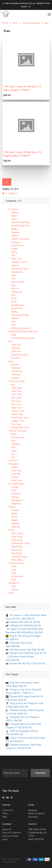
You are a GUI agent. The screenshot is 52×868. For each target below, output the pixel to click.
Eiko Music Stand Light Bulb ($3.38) (25, 650)
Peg (10, 285)
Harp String (14, 547)
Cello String (14, 540)
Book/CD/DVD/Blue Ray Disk (22, 332)
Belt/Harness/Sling (18, 222)
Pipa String (14, 553)
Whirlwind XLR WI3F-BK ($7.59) (23, 622)
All (19, 201)
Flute (11, 586)
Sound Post (14, 308)
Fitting (11, 252)
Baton (11, 219)
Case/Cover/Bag (15, 381)
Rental (12, 517)
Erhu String (14, 550)
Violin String (14, 533)
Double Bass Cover (18, 428)
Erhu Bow (13, 358)
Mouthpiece (14, 272)
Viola (11, 570)
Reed (11, 298)
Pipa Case (13, 404)
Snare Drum (14, 480)
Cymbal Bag (14, 414)
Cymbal (12, 467)
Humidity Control (16, 262)
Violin (11, 566)
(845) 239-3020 (36, 839)
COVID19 (12, 461)
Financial (12, 510)
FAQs (5, 814)
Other (10, 593)
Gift (10, 255)
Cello (11, 573)
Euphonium (14, 368)
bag (10, 385)
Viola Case (14, 391)
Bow (9, 341)
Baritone (12, 365)
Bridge (12, 229)
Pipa (11, 441)
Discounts (33, 817)
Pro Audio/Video (15, 484)
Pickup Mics (14, 292)
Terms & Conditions (11, 833)
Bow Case (13, 398)
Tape (11, 322)
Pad (10, 279)
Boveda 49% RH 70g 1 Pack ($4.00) (26, 664)
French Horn (14, 371)
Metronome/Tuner (17, 269)
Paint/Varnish (15, 282)
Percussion (12, 464)
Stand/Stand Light (17, 315)
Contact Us (8, 810)
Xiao (47, 23)
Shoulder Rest (15, 305)
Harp (11, 580)
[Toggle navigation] (49, 14)
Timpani (12, 477)
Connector (14, 494)
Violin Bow (13, 345)
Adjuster (12, 212)
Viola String (14, 537)
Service (11, 507)
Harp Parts (14, 259)
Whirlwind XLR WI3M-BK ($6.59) (23, 626)
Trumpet (12, 378)
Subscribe (40, 773)
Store (15, 23)
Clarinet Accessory (17, 239)
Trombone (13, 375)
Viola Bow (13, 348)
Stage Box (13, 504)
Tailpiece (13, 318)
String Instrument (15, 563)
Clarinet (12, 590)
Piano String (14, 560)
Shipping (12, 523)
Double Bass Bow (17, 355)
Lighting (12, 497)
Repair (12, 520)
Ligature (12, 265)
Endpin (12, 249)
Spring (11, 312)
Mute (11, 275)
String (10, 530)
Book (11, 335)
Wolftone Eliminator (18, 328)
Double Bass (14, 576)
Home (5, 23)
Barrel (11, 216)
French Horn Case (17, 418)
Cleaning (13, 242)
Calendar (13, 232)
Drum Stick (14, 471)
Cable (11, 490)
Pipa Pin (12, 289)
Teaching (13, 527)
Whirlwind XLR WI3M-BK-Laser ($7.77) (26, 653)
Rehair (11, 514)
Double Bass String (18, 543)
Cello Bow (13, 351)
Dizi (10, 454)
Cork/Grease (15, 246)
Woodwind (12, 583)
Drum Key (13, 474)
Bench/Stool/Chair (17, 226)
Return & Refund (36, 814)
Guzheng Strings (16, 557)
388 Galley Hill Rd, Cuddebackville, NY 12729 (38, 833)
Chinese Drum (15, 437)
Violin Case (14, 388)
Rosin (11, 302)
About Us (7, 829)
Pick (10, 295)
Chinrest (12, 236)
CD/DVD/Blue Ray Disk (20, 338)
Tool (10, 325)
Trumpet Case (15, 421)
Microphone (14, 500)
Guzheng (13, 444)
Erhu (11, 447)
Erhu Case (13, 401)
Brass (10, 361)
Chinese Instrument (31, 23)
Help (5, 817)
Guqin (11, 451)
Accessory (12, 209)
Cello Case (14, 394)
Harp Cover (14, 408)
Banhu (11, 434)
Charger (12, 487)
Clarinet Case (15, 411)
